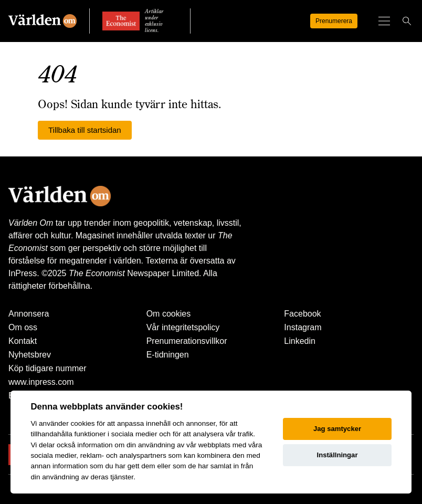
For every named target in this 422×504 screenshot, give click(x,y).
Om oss (23, 327)
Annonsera (29, 314)
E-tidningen (168, 355)
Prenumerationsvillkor (187, 341)
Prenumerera (334, 21)
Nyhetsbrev (30, 355)
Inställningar (337, 455)
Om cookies (168, 314)
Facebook (302, 314)
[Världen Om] (43, 21)
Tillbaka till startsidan (85, 130)
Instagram (303, 327)
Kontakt (23, 341)
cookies (82, 423)
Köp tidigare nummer (48, 368)
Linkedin (300, 341)
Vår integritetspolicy (183, 327)
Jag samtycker (337, 429)
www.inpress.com (41, 382)
